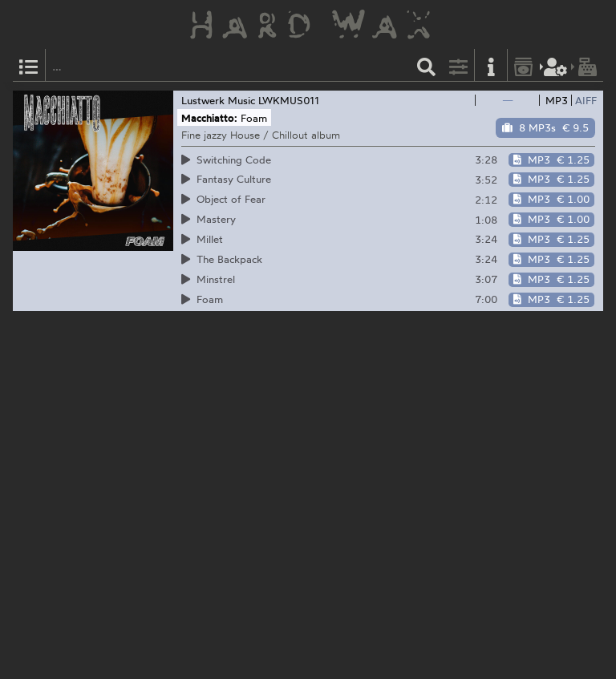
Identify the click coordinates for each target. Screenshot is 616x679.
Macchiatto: (209, 118)
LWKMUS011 (289, 100)
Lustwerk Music (218, 100)
